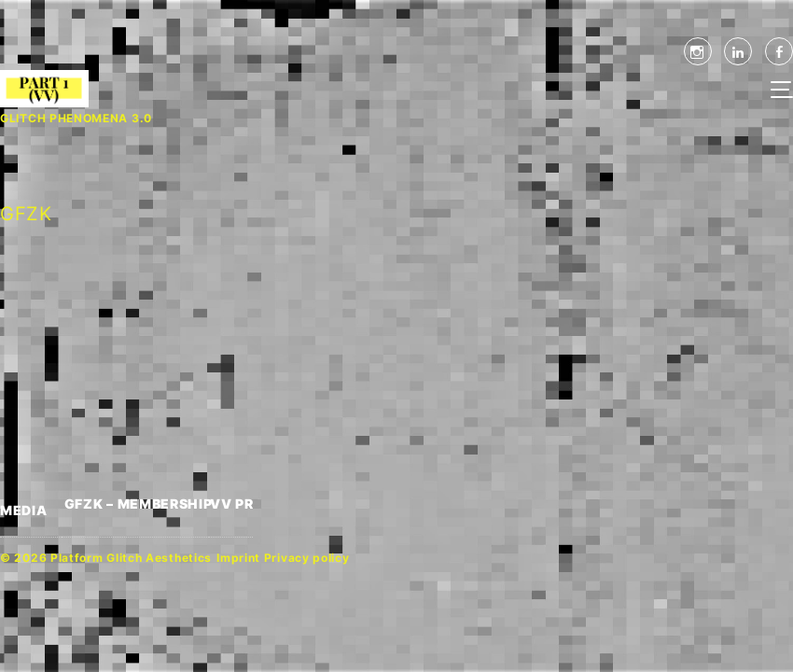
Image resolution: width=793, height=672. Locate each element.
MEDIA (24, 510)
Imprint (238, 558)
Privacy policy (307, 558)
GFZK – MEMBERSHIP (137, 504)
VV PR (231, 504)
